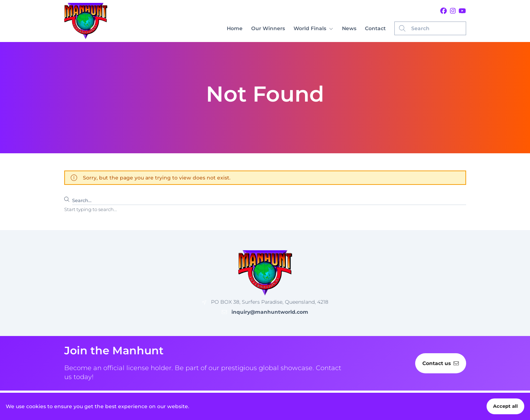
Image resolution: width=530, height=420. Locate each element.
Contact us (440, 363)
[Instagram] (453, 11)
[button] (313, 29)
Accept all (505, 406)
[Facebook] (444, 11)
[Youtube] (462, 11)
